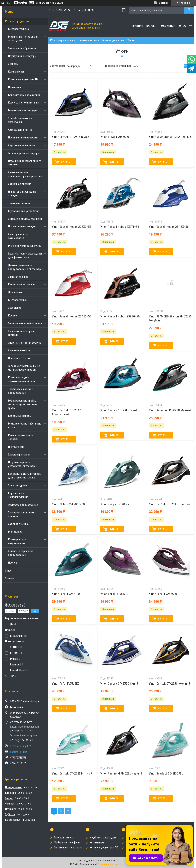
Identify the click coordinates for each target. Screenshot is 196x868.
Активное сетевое (19, 350)
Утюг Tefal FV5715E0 (66, 684)
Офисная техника (18, 277)
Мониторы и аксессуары (23, 110)
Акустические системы (22, 145)
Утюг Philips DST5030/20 (68, 504)
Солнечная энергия (20, 184)
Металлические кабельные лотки (25, 426)
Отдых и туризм (18, 485)
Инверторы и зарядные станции (22, 194)
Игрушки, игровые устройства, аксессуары (22, 464)
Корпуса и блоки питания (23, 103)
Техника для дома (113, 40)
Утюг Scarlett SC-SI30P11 (166, 774)
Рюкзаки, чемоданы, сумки (25, 246)
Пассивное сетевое (20, 358)
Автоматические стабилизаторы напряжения (25, 174)
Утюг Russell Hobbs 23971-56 (120, 227)
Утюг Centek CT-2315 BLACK (71, 137)
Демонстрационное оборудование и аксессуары (25, 267)
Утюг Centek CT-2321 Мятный (72, 774)
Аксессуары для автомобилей (18, 236)
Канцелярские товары (21, 284)
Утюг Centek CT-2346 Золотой (170, 504)
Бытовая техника (18, 29)
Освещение (15, 308)
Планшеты (14, 87)
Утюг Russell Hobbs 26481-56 (72, 316)
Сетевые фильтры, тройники (25, 219)
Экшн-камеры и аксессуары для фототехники (25, 256)
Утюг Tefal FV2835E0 (163, 594)
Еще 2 (13, 676)
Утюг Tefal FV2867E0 (66, 594)
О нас (8, 571)
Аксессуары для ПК (20, 130)
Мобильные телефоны (67, 843)
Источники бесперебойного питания (25, 163)
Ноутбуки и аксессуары (22, 56)
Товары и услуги (65, 40)
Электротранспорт (19, 455)
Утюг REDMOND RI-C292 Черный (170, 137)
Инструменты (16, 447)
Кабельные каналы (20, 416)
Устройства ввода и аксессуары (20, 120)
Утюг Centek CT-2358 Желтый (169, 684)
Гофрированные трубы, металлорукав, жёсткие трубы (23, 404)
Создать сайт (43, 3)
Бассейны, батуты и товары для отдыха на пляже (25, 476)
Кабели (12, 316)
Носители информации (22, 226)
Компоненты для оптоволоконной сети (21, 379)
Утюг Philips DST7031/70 (116, 504)
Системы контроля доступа (25, 343)
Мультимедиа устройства (24, 211)
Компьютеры (16, 72)
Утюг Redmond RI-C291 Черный (121, 774)
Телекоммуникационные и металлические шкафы (24, 368)
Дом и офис (15, 292)
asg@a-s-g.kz (18, 752)
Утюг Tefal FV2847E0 (114, 594)
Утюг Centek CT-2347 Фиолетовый (66, 412)
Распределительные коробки (20, 437)
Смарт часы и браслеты (22, 48)
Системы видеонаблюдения (25, 323)
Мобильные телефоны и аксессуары (23, 39)
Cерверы (13, 64)
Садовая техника (18, 524)
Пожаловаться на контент (112, 864)
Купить (65, 162)
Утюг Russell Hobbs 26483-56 (169, 227)
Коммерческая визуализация (17, 541)
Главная (137, 26)
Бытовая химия (17, 300)
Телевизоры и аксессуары (24, 153)
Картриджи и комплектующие (18, 495)
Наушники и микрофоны (23, 138)
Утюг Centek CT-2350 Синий (119, 684)
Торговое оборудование (23, 505)
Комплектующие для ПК (23, 79)
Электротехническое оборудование (20, 391)
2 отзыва (164, 3)
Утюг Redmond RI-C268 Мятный (170, 410)
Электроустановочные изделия (22, 514)
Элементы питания (19, 203)
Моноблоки (15, 532)
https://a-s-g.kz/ (20, 746)
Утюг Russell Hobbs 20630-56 (72, 227)
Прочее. (13, 563)
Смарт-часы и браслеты (68, 848)
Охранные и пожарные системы (22, 333)
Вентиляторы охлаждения (24, 95)
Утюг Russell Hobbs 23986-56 (120, 316)
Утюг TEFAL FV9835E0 (115, 137)
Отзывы (10, 578)
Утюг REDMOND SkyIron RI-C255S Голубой (170, 318)
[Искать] (189, 10)
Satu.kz (115, 861)
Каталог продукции (17, 21)
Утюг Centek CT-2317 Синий (119, 410)
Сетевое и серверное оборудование (21, 553)
